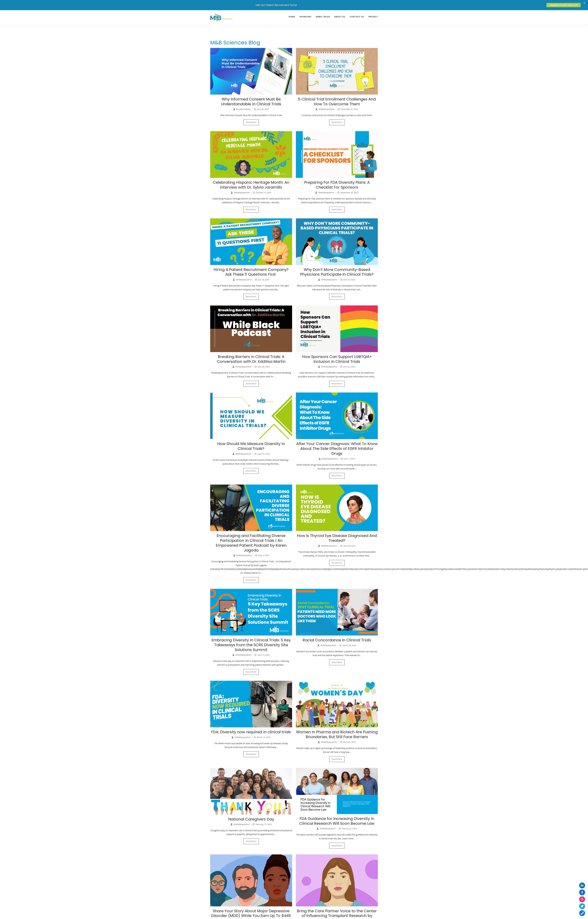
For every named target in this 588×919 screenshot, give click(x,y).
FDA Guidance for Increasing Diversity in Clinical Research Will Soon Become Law (337, 819)
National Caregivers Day (251, 817)
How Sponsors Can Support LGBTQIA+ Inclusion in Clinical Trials (337, 358)
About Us (340, 17)
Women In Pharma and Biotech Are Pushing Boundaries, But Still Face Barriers (337, 733)
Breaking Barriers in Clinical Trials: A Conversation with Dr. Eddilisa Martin (251, 358)
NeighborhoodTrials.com (564, 5)
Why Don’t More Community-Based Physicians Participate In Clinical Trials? (337, 271)
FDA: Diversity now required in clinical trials (251, 730)
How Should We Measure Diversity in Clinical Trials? (251, 445)
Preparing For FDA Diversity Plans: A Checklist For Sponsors (337, 185)
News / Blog (323, 17)
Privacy (373, 17)
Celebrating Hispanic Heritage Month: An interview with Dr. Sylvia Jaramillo (251, 185)
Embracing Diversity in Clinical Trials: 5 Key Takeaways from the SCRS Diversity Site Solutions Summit (251, 643)
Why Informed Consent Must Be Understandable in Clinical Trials (251, 101)
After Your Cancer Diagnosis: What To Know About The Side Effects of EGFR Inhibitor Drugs (337, 448)
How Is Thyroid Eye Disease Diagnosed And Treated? (337, 537)
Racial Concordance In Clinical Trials (337, 639)
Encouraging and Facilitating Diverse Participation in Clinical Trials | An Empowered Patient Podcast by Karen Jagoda (251, 542)
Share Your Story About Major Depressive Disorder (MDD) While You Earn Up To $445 (251, 911)
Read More (251, 122)
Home (292, 17)
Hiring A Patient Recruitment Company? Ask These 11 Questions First (251, 271)
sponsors (305, 17)
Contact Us (357, 17)
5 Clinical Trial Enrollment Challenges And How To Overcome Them (337, 101)
